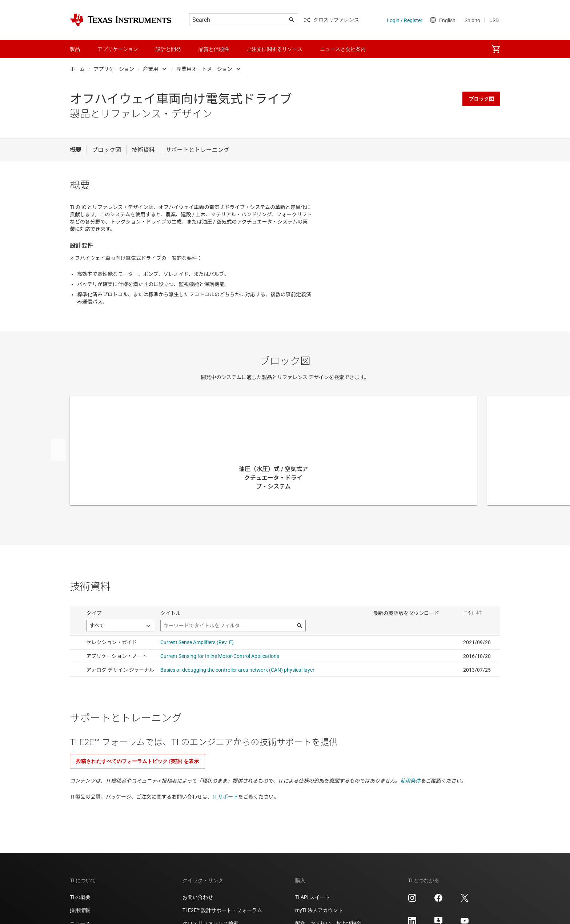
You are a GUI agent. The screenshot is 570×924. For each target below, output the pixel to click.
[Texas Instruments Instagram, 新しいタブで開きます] (412, 900)
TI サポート (225, 797)
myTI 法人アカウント (319, 910)
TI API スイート (313, 897)
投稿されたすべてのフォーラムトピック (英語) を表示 (137, 761)
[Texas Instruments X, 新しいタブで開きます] (465, 900)
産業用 (150, 69)
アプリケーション (114, 69)
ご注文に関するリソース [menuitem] (274, 49)
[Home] (121, 20)
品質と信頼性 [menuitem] (214, 49)
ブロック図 (481, 99)
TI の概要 (80, 897)
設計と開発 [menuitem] (168, 49)
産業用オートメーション (204, 69)
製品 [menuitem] (75, 49)
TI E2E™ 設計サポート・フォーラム (222, 910)
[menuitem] (496, 49)
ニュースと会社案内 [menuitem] (343, 49)
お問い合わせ (198, 897)
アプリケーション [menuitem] (118, 49)
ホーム (77, 69)
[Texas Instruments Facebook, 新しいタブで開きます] (438, 900)
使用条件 (410, 781)
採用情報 (80, 910)
